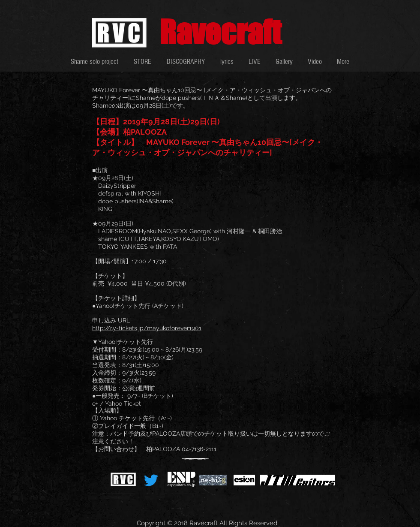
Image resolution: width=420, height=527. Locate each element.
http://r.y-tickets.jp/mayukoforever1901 (147, 328)
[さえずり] (151, 480)
